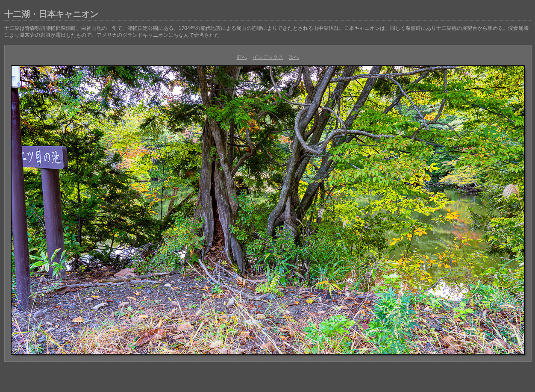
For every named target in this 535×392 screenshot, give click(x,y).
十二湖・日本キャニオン (51, 14)
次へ (294, 57)
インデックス (268, 57)
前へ (242, 57)
